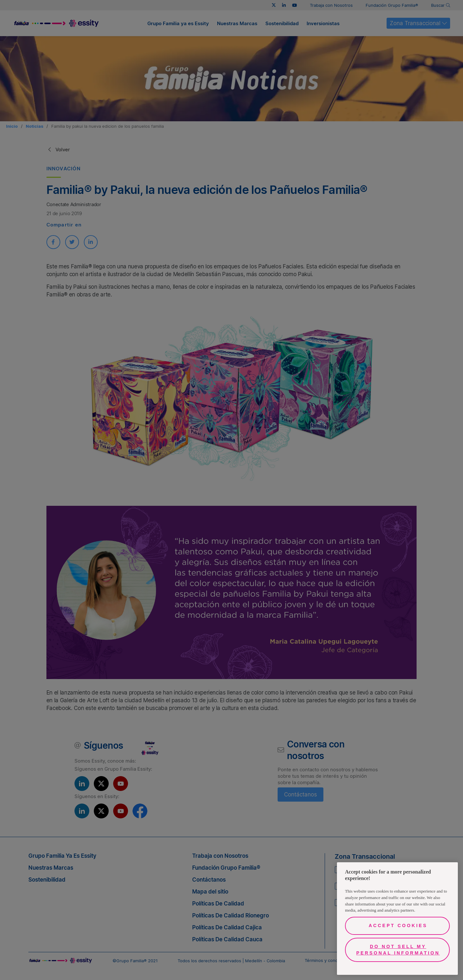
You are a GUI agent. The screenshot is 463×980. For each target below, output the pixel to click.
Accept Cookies (398, 925)
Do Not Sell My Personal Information (398, 950)
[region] (397, 919)
